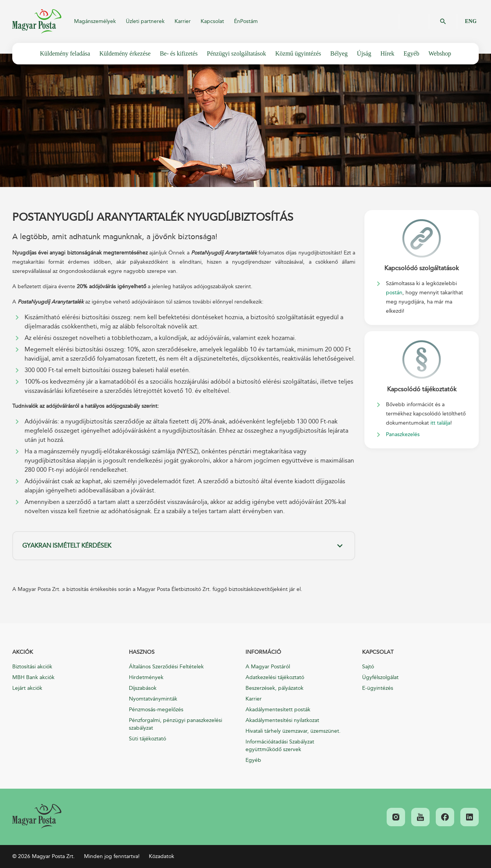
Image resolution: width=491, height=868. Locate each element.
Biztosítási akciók (32, 667)
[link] (37, 816)
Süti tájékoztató (147, 739)
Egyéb (253, 760)
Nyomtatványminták (153, 699)
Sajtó (368, 667)
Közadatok (161, 856)
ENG (471, 21)
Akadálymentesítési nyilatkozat (282, 720)
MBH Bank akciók (33, 677)
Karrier (183, 21)
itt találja (440, 423)
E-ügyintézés (378, 688)
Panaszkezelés (403, 434)
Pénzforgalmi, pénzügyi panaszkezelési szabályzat (175, 724)
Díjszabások (143, 688)
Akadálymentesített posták (278, 710)
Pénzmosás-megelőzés (156, 710)
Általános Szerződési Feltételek (166, 667)
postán (394, 293)
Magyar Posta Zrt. (37, 21)
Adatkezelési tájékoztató (275, 677)
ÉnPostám (246, 21)
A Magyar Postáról (268, 667)
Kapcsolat (212, 21)
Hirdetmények (146, 677)
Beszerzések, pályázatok (274, 688)
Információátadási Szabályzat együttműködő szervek (280, 746)
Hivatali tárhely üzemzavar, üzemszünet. (293, 731)
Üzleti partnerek (145, 21)
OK (443, 21)
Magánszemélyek (95, 21)
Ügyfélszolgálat (380, 677)
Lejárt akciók (27, 688)
